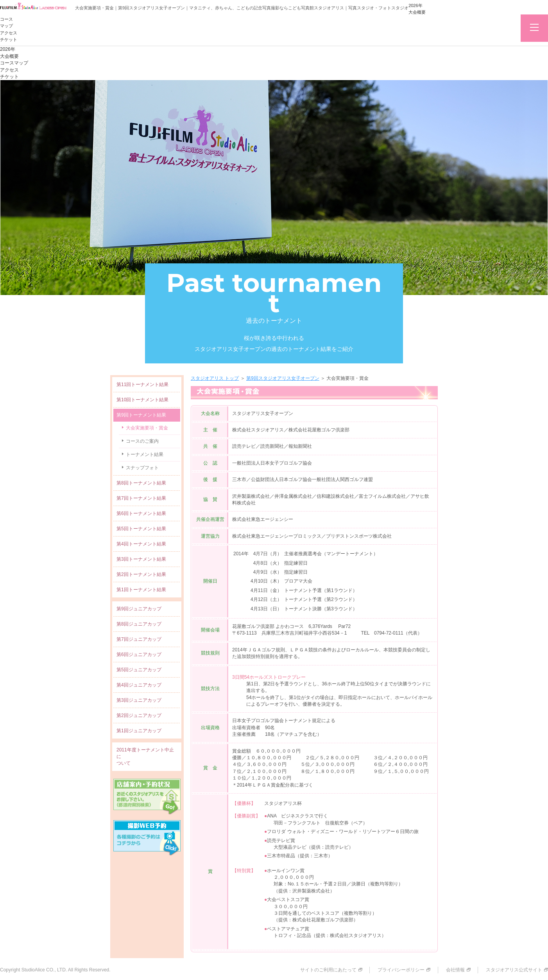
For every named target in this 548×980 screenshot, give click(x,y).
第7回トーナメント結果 (141, 498)
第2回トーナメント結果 (141, 574)
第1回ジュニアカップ (139, 731)
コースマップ (14, 63)
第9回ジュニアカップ (139, 609)
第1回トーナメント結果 (141, 590)
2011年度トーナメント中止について (145, 756)
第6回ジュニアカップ (139, 655)
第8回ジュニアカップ (139, 624)
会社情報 (455, 970)
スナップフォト (142, 468)
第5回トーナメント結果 (141, 529)
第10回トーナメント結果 (142, 400)
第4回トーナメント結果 (141, 544)
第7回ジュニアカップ (139, 639)
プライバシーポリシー (401, 970)
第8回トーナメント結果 (141, 483)
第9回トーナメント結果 (141, 415)
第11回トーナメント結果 (142, 384)
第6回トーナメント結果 (141, 513)
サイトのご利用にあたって (328, 970)
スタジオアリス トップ (215, 378)
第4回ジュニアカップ (139, 685)
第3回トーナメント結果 (141, 559)
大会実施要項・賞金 (147, 428)
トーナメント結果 (145, 454)
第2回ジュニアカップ (139, 715)
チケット (9, 39)
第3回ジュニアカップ (139, 700)
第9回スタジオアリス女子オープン (283, 378)
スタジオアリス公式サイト (514, 970)
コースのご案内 (142, 441)
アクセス (9, 33)
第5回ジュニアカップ (139, 670)
